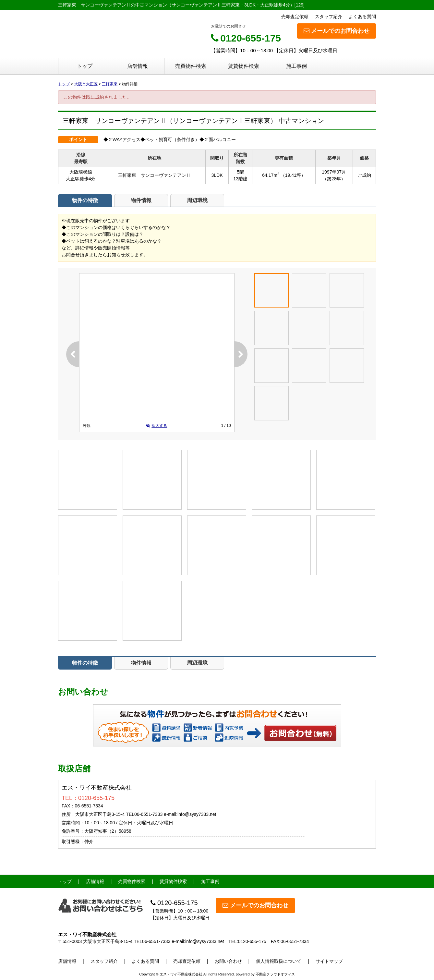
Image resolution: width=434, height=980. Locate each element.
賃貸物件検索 (244, 66)
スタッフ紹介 (329, 17)
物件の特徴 (85, 200)
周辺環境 (197, 200)
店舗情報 (138, 66)
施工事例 (296, 66)
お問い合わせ (301, 733)
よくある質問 (362, 17)
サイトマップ (329, 961)
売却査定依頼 (295, 17)
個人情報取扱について (279, 961)
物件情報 (141, 200)
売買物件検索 (191, 66)
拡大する (157, 426)
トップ (85, 66)
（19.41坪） (293, 175)
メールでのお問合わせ (337, 31)
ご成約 (364, 175)
